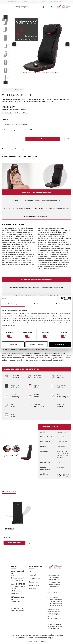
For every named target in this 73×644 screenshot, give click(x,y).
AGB (31, 572)
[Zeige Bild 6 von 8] (48, 73)
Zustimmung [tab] (13, 304)
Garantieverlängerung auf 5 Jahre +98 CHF (18, 130)
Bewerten (18, 90)
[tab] (8, 149)
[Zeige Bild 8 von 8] (57, 73)
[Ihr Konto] (47, 7)
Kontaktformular (17, 611)
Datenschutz (34, 585)
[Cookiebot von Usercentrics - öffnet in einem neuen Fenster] (62, 298)
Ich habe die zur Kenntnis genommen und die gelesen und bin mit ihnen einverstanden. (59, 601)
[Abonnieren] (60, 592)
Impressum (34, 582)
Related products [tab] (9, 492)
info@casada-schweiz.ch (16, 592)
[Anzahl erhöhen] (23, 139)
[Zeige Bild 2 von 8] (30, 73)
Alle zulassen (60, 344)
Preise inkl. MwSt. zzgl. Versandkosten (14, 109)
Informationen (36, 566)
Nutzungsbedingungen (54, 618)
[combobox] (27, 7)
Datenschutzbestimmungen (59, 599)
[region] (36, 49)
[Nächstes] (67, 44)
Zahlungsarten (35, 579)
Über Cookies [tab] (60, 304)
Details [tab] (36, 304)
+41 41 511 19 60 (20, 584)
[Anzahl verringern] (4, 139)
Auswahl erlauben (36, 344)
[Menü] (4, 7)
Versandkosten (51, 635)
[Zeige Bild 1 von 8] (25, 73)
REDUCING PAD (9, 529)
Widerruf (33, 575)
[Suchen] (43, 7)
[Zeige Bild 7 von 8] (52, 73)
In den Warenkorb (43, 139)
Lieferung (33, 589)
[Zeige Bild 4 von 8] (39, 73)
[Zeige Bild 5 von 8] (43, 73)
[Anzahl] (13, 139)
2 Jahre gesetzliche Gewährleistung (16, 124)
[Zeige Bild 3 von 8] (34, 73)
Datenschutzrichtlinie (54, 615)
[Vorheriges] (14, 44)
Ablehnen (13, 344)
